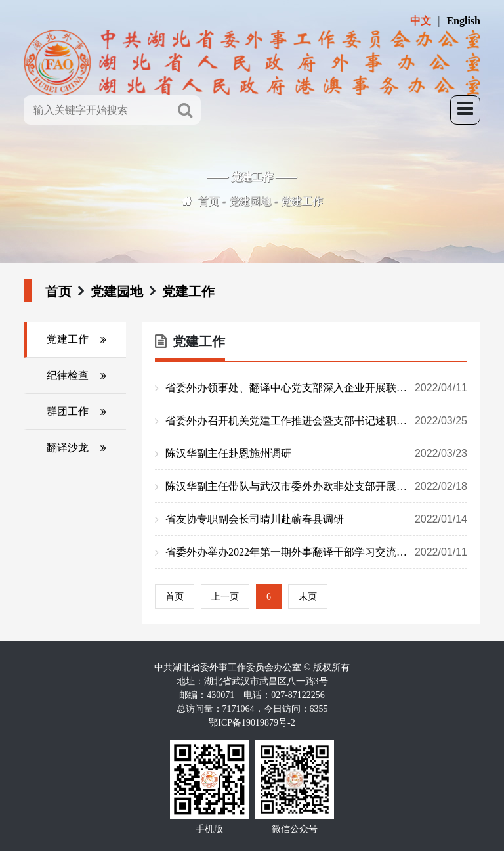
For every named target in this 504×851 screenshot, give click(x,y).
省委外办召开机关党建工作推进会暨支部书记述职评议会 (316, 421)
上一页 (225, 597)
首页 (209, 201)
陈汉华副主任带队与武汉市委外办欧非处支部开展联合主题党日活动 (316, 487)
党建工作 (302, 201)
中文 (421, 21)
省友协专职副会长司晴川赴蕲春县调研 (316, 519)
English (463, 21)
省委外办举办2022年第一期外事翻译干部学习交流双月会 (316, 552)
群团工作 (68, 411)
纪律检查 (68, 375)
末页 (308, 597)
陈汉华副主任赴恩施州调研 (316, 454)
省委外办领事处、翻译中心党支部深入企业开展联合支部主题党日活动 (316, 388)
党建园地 (250, 201)
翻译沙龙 (68, 447)
